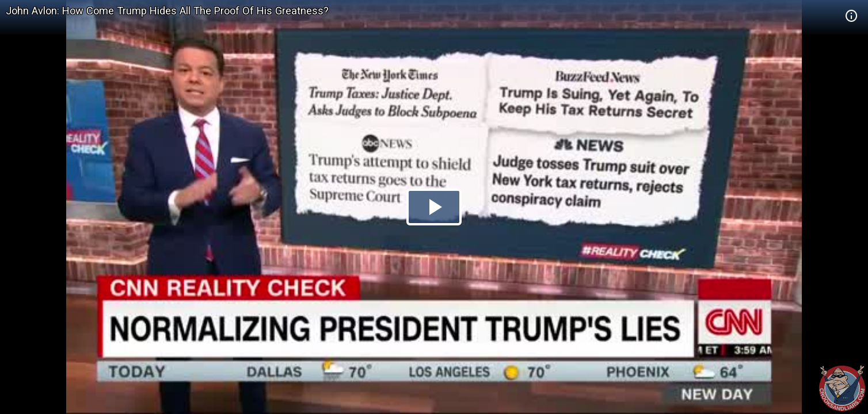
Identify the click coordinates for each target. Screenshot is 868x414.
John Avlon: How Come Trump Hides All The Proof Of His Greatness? (167, 11)
